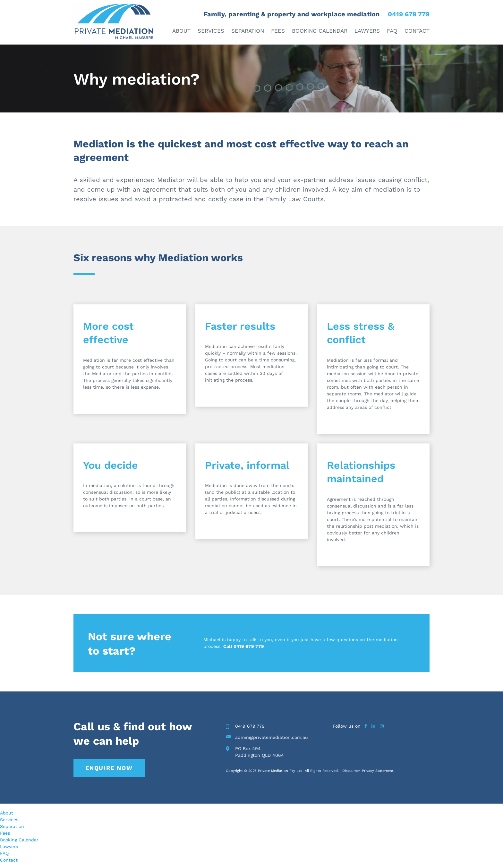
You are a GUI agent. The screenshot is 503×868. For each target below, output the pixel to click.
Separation (248, 31)
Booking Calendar (320, 31)
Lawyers (367, 31)
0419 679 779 (409, 14)
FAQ (392, 31)
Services (211, 31)
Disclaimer (351, 771)
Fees (278, 31)
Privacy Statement (378, 771)
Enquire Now (109, 768)
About (181, 31)
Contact (417, 31)
